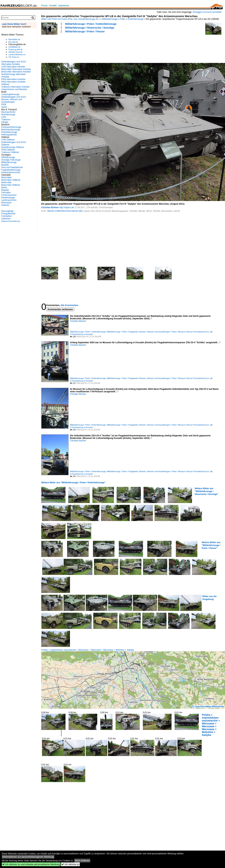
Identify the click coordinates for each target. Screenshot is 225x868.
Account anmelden (213, 12)
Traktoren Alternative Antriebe (15, 87)
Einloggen (197, 12)
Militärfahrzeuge (110, 19)
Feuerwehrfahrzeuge (11, 127)
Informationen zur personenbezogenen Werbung (28, 857)
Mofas (4, 188)
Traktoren (6, 120)
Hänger (5, 122)
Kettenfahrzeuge (136, 19)
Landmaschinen (9, 200)
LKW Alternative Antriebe (13, 67)
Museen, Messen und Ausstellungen (12, 101)
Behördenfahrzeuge (11, 130)
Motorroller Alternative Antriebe (16, 72)
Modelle (5, 165)
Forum (44, 6)
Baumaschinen (8, 112)
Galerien (5, 205)
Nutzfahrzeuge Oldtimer (13, 147)
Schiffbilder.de (14, 47)
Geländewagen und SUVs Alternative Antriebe (14, 63)
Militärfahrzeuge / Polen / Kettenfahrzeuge (91, 24)
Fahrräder (6, 193)
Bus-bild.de (13, 42)
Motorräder (7, 177)
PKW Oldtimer (8, 150)
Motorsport (6, 203)
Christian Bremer (50, 207)
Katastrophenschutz (11, 172)
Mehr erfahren (82, 861)
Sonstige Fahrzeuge (11, 160)
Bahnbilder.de (14, 39)
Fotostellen (7, 216)
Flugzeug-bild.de (16, 49)
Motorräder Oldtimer (11, 180)
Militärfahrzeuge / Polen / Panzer (85, 31)
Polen (123, 19)
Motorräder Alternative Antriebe (16, 69)
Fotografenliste (8, 214)
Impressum (64, 6)
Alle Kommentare (69, 305)
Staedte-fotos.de (15, 52)
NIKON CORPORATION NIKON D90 (65, 211)
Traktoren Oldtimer (10, 152)
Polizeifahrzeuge (9, 132)
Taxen (4, 107)
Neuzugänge (7, 211)
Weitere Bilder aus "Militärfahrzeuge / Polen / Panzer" (211, 545)
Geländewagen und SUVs (14, 97)
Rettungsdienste (9, 135)
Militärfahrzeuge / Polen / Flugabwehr (123, 332)
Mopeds (5, 190)
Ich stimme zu (70, 864)
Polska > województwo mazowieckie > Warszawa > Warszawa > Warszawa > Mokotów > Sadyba (88, 650)
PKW (4, 104)
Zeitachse (6, 219)
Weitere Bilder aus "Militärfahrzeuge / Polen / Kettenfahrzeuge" (73, 483)
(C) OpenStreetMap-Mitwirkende (208, 707)
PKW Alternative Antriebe (13, 79)
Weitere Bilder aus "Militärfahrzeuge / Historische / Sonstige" (207, 491)
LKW (4, 117)
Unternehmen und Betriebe (14, 89)
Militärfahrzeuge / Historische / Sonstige (90, 28)
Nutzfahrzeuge (8, 115)
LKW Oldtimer (8, 140)
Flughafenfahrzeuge (11, 170)
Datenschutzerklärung (11, 221)
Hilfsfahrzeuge (8, 157)
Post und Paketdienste (12, 167)
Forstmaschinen (9, 195)
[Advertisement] (107, 47)
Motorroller (6, 182)
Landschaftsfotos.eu (17, 54)
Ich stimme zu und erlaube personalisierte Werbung (31, 864)
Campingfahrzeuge (10, 94)
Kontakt (53, 6)
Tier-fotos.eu (14, 57)
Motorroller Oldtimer (11, 185)
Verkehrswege (8, 198)
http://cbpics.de (67, 207)
